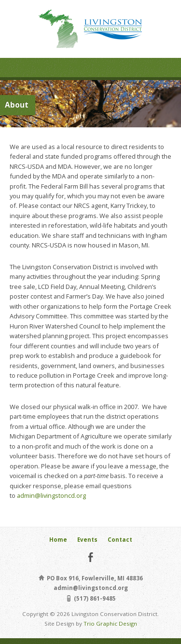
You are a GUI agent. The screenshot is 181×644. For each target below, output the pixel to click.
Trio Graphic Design (110, 623)
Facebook (90, 557)
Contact (120, 540)
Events (87, 540)
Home (58, 540)
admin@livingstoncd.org (51, 495)
